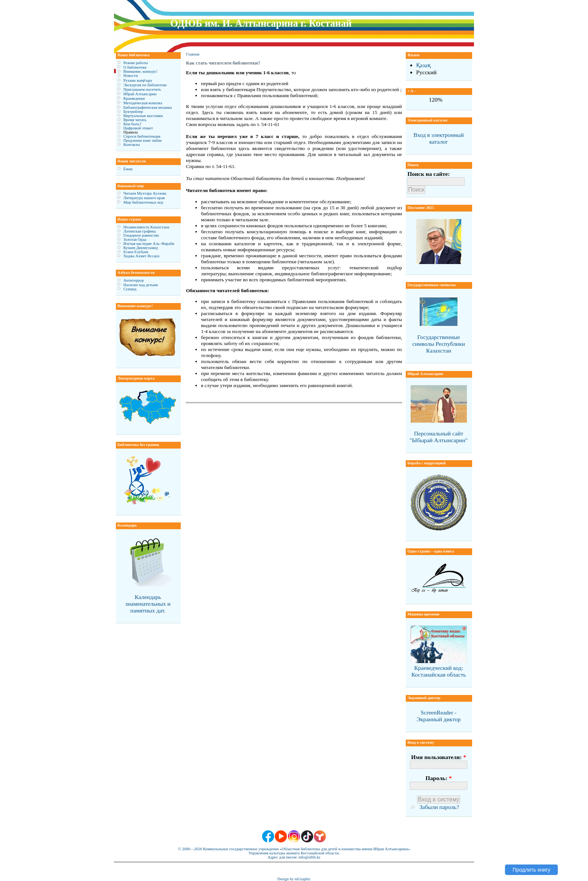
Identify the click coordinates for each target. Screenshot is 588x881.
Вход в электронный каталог (438, 138)
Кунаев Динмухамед (141, 248)
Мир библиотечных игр (143, 202)
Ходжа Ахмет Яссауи (141, 256)
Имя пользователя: (439, 757)
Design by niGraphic (294, 879)
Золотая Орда (135, 239)
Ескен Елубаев (136, 252)
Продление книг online (143, 140)
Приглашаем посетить (142, 89)
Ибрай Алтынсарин (140, 94)
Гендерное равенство (141, 235)
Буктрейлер (133, 112)
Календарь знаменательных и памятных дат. (148, 604)
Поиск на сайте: (428, 174)
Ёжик (128, 169)
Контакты (132, 145)
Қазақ (424, 65)
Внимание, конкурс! (140, 71)
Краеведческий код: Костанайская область (439, 671)
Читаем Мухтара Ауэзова (145, 193)
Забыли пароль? (439, 807)
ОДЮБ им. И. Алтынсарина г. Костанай (261, 23)
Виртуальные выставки (143, 116)
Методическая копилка (143, 103)
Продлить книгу (532, 870)
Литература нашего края (144, 198)
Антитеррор (133, 280)
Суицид (130, 289)
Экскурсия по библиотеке (145, 85)
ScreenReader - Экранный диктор (439, 716)
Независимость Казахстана (146, 227)
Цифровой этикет (138, 128)
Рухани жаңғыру (138, 80)
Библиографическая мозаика (148, 107)
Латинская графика (140, 231)
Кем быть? (132, 124)
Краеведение (134, 98)
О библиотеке (135, 67)
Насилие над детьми (141, 285)
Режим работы (136, 63)
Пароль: (439, 778)
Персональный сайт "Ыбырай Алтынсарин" (439, 437)
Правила (131, 132)
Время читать (135, 120)
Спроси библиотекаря (142, 136)
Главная (193, 54)
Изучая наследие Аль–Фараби (149, 244)
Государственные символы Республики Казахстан (439, 344)
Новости (131, 76)
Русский (427, 72)
